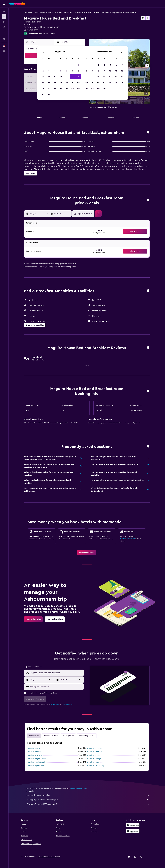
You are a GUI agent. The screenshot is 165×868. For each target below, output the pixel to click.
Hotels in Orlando (94, 755)
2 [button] (43, 71)
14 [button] (73, 77)
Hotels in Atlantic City (96, 766)
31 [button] (49, 95)
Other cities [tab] (34, 736)
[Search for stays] (4, 17)
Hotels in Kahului (34, 752)
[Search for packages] (4, 27)
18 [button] (55, 83)
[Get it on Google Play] (133, 825)
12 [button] (61, 77)
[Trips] (4, 39)
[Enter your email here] (56, 687)
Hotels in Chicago (94, 759)
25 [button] (55, 89)
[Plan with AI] (4, 32)
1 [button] (78, 65)
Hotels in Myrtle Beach (36, 762)
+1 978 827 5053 (31, 30)
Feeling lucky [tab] (68, 736)
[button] (4, 4)
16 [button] (43, 83)
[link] (87, 553)
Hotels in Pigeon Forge (36, 766)
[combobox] (56, 673)
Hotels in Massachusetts (83, 13)
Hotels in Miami (93, 762)
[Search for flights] (4, 11)
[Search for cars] (4, 22)
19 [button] (61, 83)
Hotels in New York (35, 748)
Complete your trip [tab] (87, 736)
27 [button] (67, 89)
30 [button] (43, 95)
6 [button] (67, 71)
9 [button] (43, 77)
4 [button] (55, 71)
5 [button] (61, 71)
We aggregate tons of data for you (88, 800)
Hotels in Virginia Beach (37, 759)
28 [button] (73, 89)
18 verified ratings (47, 34)
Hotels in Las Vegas (95, 748)
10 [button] (49, 77)
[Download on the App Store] (133, 831)
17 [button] (49, 83)
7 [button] (73, 71)
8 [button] (78, 71)
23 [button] (43, 89)
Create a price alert (127, 539)
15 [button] (78, 77)
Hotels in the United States (63, 13)
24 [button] (49, 89)
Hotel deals (28, 13)
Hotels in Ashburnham (102, 13)
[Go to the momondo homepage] (17, 4)
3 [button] (49, 71)
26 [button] (61, 89)
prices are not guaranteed (77, 788)
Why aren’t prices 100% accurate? (88, 804)
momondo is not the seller (88, 795)
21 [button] (73, 83)
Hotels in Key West (35, 755)
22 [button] (78, 83)
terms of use (55, 704)
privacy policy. (68, 704)
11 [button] (55, 77)
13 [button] (67, 77)
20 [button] (67, 83)
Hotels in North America (43, 13)
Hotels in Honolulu (95, 752)
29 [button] (78, 89)
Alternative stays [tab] (51, 736)
